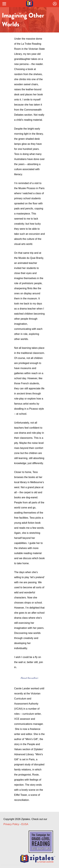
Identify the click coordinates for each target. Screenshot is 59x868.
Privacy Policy (11, 824)
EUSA (25, 824)
